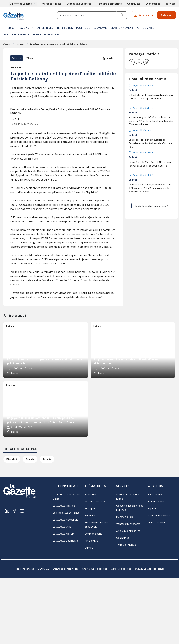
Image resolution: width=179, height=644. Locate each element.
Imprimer (109, 58)
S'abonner (167, 15)
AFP (17, 185)
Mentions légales (24, 635)
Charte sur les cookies (95, 635)
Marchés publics (125, 583)
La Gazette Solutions (160, 582)
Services (171, 4)
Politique (83, 28)
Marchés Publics (52, 4)
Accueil (7, 44)
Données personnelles (66, 635)
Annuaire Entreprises (109, 4)
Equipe (152, 575)
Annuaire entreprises (128, 597)
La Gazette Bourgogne (66, 607)
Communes (134, 4)
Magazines (52, 34)
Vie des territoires (95, 568)
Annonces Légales (21, 4)
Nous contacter (157, 589)
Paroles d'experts (16, 34)
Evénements (153, 4)
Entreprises (45, 28)
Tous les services (126, 611)
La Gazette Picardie (64, 572)
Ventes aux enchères (128, 590)
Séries (37, 34)
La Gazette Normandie (65, 586)
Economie (100, 28)
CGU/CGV (43, 635)
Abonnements (156, 568)
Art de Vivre (145, 28)
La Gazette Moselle (64, 600)
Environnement (122, 28)
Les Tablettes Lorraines (66, 579)
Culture (89, 614)
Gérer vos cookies (121, 635)
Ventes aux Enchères (79, 4)
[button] (9, 28)
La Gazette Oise (62, 593)
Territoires (65, 28)
